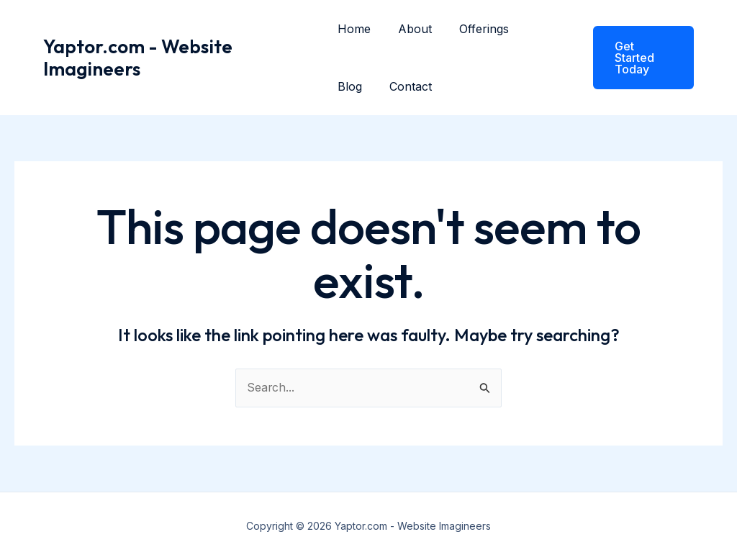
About (411, 29)
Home (354, 29)
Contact (406, 86)
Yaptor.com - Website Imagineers (138, 58)
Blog (350, 86)
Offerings (475, 29)
